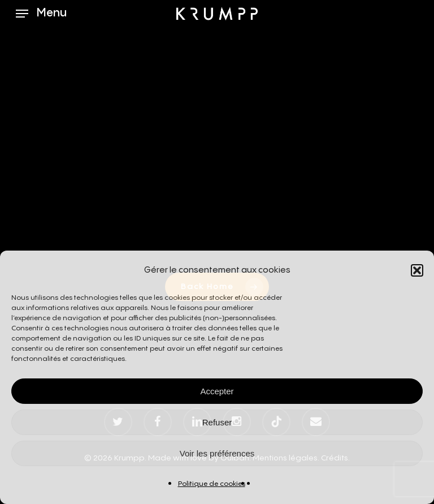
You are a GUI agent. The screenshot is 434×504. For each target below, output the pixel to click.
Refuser (217, 422)
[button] (417, 270)
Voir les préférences (217, 453)
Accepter (217, 391)
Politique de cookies (212, 484)
